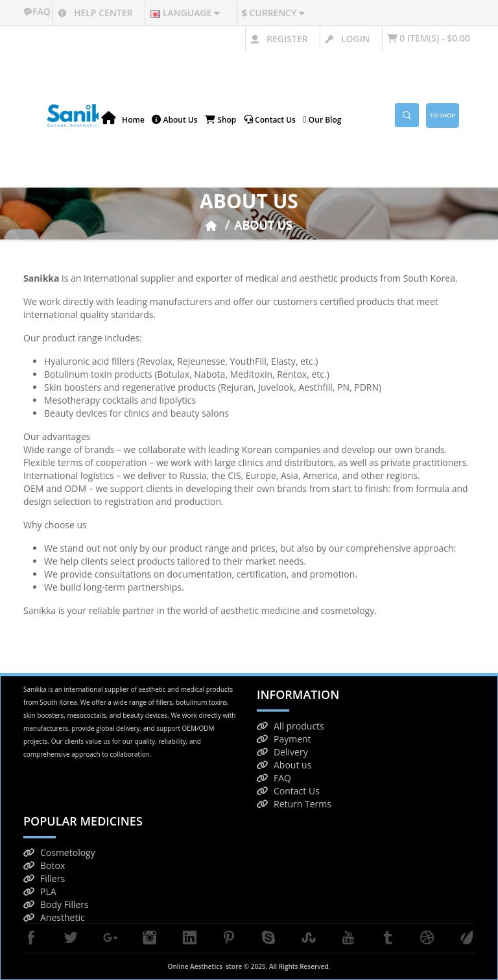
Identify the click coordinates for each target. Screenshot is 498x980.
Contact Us (288, 791)
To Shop (443, 115)
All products (290, 726)
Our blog (323, 120)
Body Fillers (56, 904)
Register (279, 39)
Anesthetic (54, 917)
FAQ (274, 778)
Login (347, 39)
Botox (44, 865)
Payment (284, 739)
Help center (95, 13)
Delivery (282, 752)
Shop (220, 120)
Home (123, 118)
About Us (174, 120)
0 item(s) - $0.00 (429, 38)
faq (38, 11)
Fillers (44, 878)
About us (284, 765)
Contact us (270, 120)
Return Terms (294, 804)
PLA (40, 891)
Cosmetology (59, 852)
